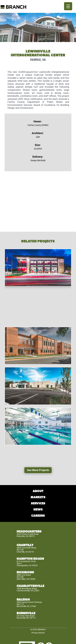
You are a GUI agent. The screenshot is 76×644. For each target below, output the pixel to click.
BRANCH (42, 630)
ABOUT (38, 491)
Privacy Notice (38, 633)
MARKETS (38, 497)
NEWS (38, 510)
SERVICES (38, 503)
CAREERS (38, 516)
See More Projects (38, 470)
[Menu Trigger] (68, 6)
